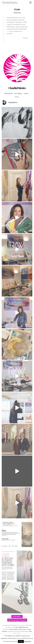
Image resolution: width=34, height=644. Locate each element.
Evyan (17, 9)
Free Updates (18, 93)
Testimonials (17, 13)
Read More (28, 641)
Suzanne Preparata (13, 629)
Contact (26, 93)
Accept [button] (21, 641)
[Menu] (30, 2)
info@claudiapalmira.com (22, 627)
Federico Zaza (22, 629)
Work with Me (9, 93)
